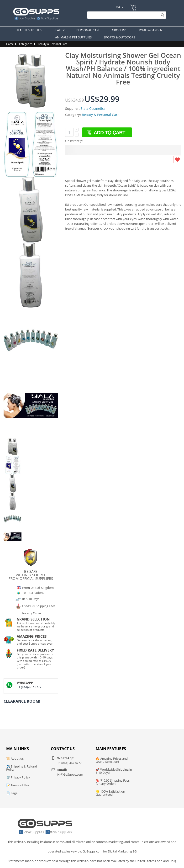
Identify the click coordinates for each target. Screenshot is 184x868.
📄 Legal (12, 793)
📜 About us (15, 758)
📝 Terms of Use (18, 785)
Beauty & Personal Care (53, 44)
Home (10, 44)
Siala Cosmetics (93, 108)
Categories (26, 44)
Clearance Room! (22, 701)
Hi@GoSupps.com (70, 774)
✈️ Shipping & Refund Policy (22, 768)
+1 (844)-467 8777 (29, 687)
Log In (119, 7)
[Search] (125, 15)
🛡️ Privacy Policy (18, 777)
